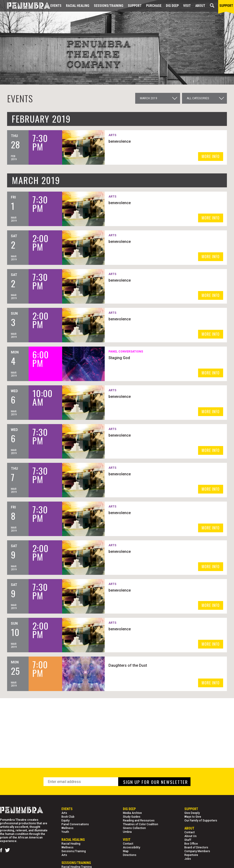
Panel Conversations (75, 824)
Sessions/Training (109, 6)
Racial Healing (78, 6)
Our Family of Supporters (201, 821)
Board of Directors (196, 847)
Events (56, 6)
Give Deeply (192, 813)
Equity (65, 821)
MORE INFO (211, 156)
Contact (128, 844)
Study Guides (132, 817)
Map (126, 851)
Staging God (120, 358)
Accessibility (132, 847)
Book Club (68, 817)
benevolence (120, 141)
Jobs (188, 859)
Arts (64, 813)
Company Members (197, 851)
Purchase (154, 6)
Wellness (67, 828)
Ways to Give (193, 817)
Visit (187, 6)
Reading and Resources (139, 821)
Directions (130, 855)
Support (135, 6)
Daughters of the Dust (128, 665)
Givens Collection (134, 828)
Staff (188, 840)
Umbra (127, 832)
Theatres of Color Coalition (141, 824)
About (200, 6)
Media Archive (132, 813)
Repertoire (191, 855)
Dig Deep (172, 6)
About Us (191, 836)
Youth (65, 832)
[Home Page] (25, 6)
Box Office (191, 844)
